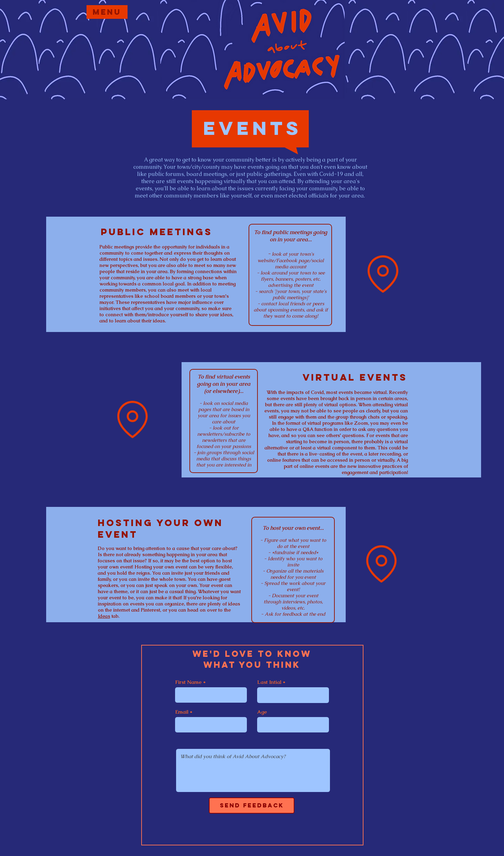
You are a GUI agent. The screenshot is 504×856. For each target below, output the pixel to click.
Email (182, 712)
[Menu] (107, 12)
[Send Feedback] (252, 806)
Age (262, 712)
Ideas (104, 616)
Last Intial (269, 682)
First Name (188, 682)
